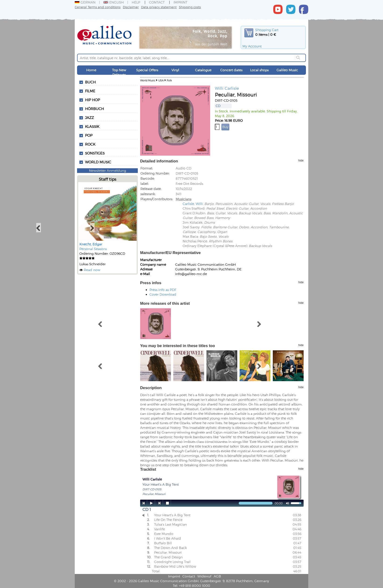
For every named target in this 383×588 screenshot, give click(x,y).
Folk (169, 80)
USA (161, 80)
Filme (90, 91)
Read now (92, 270)
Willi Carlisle (227, 88)
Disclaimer (131, 7)
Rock (90, 144)
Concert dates (231, 70)
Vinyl (175, 70)
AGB (217, 576)
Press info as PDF (163, 290)
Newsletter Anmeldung (108, 170)
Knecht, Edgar (91, 244)
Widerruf (204, 576)
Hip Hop (92, 100)
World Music (98, 162)
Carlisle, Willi (193, 204)
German (85, 2)
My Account (252, 46)
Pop (89, 135)
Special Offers (147, 70)
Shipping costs (190, 7)
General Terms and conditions (98, 7)
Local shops (259, 70)
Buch (90, 82)
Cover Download (163, 294)
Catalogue (203, 70)
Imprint (180, 2)
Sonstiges (95, 153)
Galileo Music (287, 70)
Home (91, 70)
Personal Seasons (93, 249)
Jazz (89, 118)
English (114, 2)
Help (136, 2)
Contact (157, 2)
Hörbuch (94, 109)
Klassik (92, 126)
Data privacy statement (159, 7)
